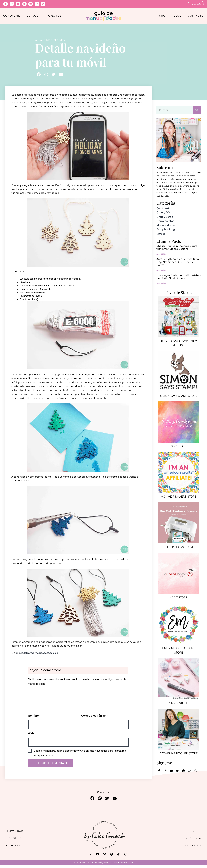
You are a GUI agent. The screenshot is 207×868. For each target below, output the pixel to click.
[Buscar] (197, 110)
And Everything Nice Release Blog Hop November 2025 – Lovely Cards (178, 262)
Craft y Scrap (165, 217)
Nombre (34, 715)
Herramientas (165, 221)
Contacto (196, 16)
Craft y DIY (163, 213)
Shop (163, 16)
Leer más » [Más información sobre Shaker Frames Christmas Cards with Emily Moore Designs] (161, 254)
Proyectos (53, 16)
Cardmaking (164, 208)
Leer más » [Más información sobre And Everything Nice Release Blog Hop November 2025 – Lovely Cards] (161, 270)
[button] (39, 74)
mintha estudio (125, 862)
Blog (178, 16)
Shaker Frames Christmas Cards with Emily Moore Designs (177, 247)
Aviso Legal (16, 846)
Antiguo (40, 40)
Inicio (192, 830)
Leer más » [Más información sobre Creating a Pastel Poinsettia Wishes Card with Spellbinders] (161, 283)
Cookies (17, 838)
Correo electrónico (95, 715)
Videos (161, 233)
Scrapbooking (166, 229)
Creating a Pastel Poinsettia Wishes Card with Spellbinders (179, 277)
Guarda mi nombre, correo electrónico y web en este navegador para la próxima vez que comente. (80, 753)
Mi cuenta (192, 838)
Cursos (32, 16)
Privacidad (16, 830)
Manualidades (55, 40)
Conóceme (12, 16)
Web (31, 733)
